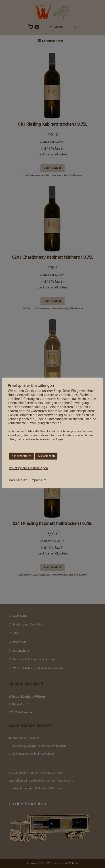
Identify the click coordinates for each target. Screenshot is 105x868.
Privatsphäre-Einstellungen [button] (28, 468)
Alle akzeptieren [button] (22, 456)
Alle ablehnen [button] (46, 456)
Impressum (38, 480)
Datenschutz (18, 480)
